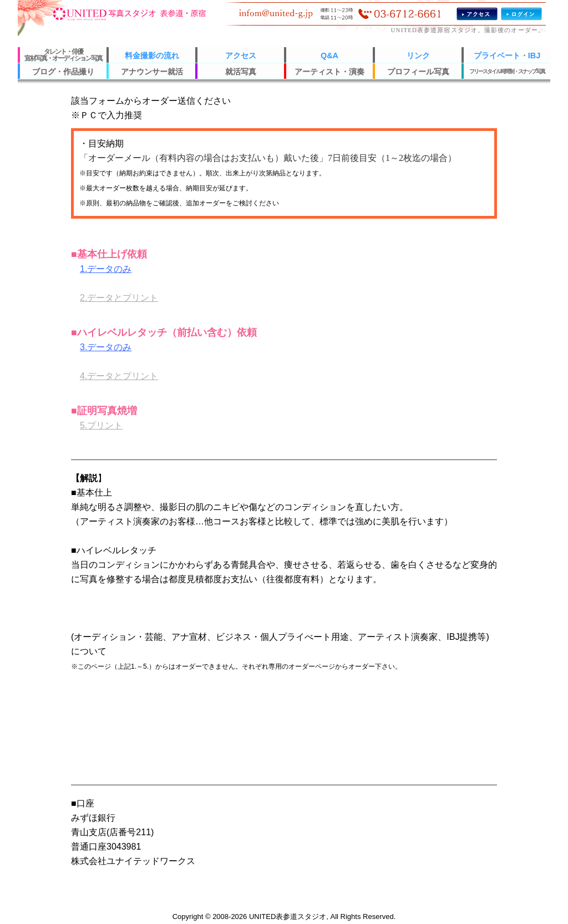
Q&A (329, 55)
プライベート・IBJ (507, 55)
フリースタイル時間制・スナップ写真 (507, 71)
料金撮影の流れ (152, 55)
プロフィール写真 (418, 72)
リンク (418, 55)
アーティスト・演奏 (329, 72)
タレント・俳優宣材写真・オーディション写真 (63, 55)
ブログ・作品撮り (63, 72)
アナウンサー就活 (152, 72)
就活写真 (241, 72)
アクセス (241, 55)
